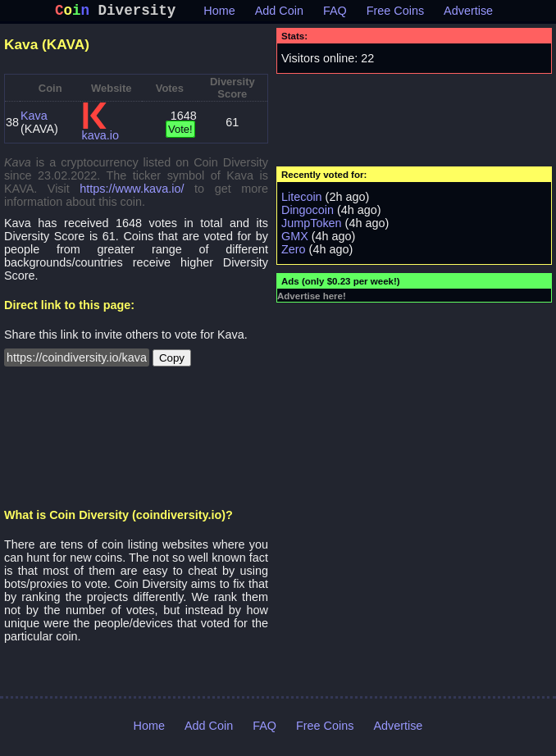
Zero (294, 253)
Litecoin (302, 200)
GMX (295, 239)
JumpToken (312, 226)
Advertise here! (312, 299)
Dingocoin (308, 213)
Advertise (468, 14)
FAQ (335, 14)
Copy (172, 361)
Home (219, 14)
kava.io (100, 139)
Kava (34, 119)
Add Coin (279, 14)
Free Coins (395, 14)
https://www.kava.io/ (132, 192)
